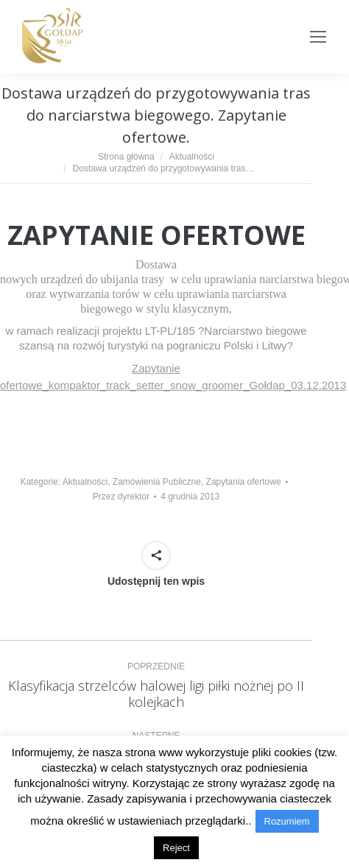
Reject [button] (176, 848)
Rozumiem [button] (287, 821)
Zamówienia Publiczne (157, 482)
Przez (121, 497)
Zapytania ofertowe (244, 482)
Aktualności (85, 482)
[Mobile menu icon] (318, 37)
